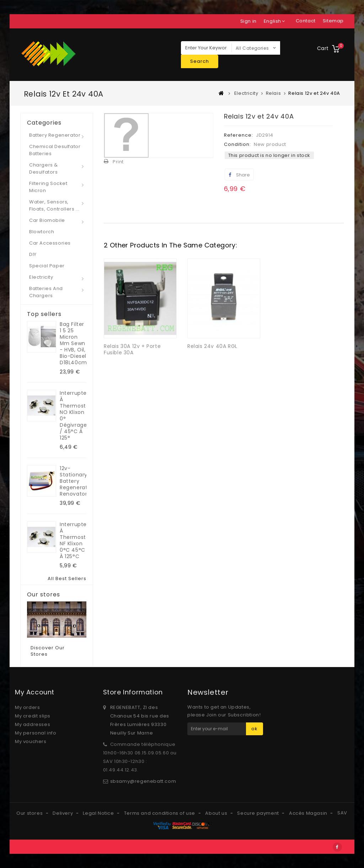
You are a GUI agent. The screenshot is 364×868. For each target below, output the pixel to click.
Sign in (248, 21)
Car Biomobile (47, 220)
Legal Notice (99, 813)
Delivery (63, 813)
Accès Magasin (309, 813)
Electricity (41, 277)
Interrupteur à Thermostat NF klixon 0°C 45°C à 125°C (73, 540)
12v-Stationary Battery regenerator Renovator (73, 481)
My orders (27, 707)
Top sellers (44, 314)
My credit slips (33, 716)
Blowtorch (42, 232)
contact (306, 21)
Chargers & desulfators (44, 168)
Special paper (47, 266)
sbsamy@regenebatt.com (143, 781)
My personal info (36, 733)
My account (35, 692)
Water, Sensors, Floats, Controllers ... (54, 205)
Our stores (44, 595)
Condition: (237, 144)
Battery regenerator (55, 135)
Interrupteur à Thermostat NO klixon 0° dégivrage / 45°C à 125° (73, 415)
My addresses (33, 724)
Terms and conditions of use (160, 813)
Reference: (239, 135)
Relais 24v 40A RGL (212, 346)
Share (239, 175)
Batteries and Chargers (46, 292)
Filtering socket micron (48, 187)
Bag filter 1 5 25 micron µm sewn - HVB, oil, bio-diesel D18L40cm (73, 343)
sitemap (333, 21)
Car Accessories (50, 243)
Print (118, 162)
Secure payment (259, 813)
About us (217, 813)
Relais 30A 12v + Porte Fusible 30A (132, 349)
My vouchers (31, 741)
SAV (342, 813)
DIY (33, 254)
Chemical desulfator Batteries (55, 150)
